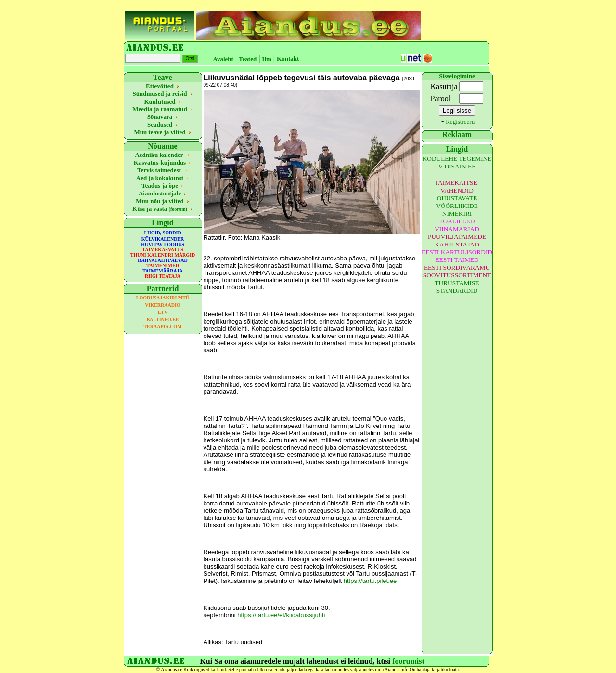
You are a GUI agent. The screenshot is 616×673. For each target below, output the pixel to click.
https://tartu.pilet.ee (370, 581)
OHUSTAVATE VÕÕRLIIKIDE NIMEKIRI (457, 206)
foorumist (408, 661)
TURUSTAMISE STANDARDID (457, 287)
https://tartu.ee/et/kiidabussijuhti (281, 615)
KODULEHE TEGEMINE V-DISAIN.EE (457, 162)
